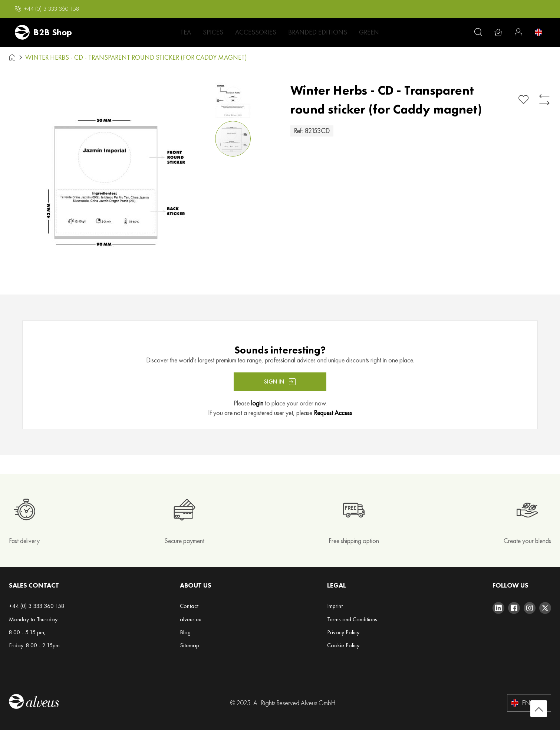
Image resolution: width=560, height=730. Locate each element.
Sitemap (190, 645)
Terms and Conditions (352, 619)
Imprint (335, 606)
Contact (189, 606)
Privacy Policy (343, 632)
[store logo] (43, 32)
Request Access (333, 413)
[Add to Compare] (544, 100)
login (257, 403)
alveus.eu (191, 619)
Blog (185, 632)
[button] (47, 9)
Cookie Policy (343, 645)
